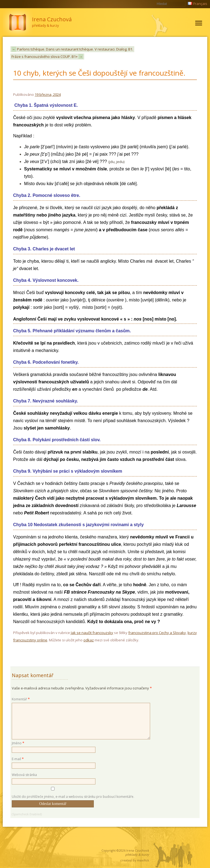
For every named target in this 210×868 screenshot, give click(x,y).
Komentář (21, 699)
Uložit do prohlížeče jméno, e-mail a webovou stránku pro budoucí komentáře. (73, 797)
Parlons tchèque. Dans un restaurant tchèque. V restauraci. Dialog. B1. (72, 49)
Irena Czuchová (138, 850)
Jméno (18, 743)
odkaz (89, 640)
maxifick (143, 860)
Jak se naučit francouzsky (92, 633)
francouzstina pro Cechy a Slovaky (157, 633)
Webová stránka (24, 775)
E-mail (18, 759)
